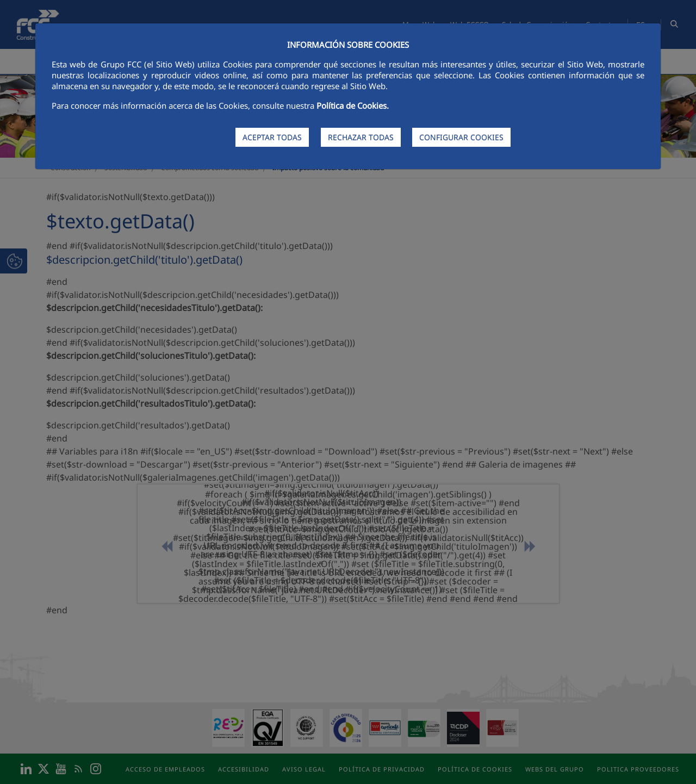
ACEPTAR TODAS (272, 137)
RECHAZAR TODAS (361, 137)
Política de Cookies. (353, 105)
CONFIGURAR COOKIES (461, 137)
